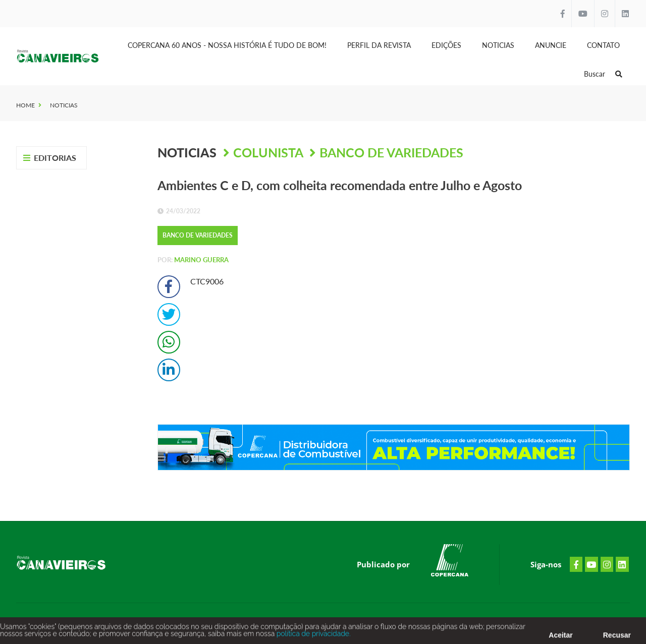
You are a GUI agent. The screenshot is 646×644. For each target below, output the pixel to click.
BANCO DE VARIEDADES (391, 152)
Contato (603, 45)
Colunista (270, 152)
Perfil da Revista (379, 45)
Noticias (498, 45)
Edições (446, 45)
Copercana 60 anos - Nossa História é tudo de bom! (227, 45)
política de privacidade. (312, 635)
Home (25, 105)
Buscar (603, 74)
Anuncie (551, 45)
